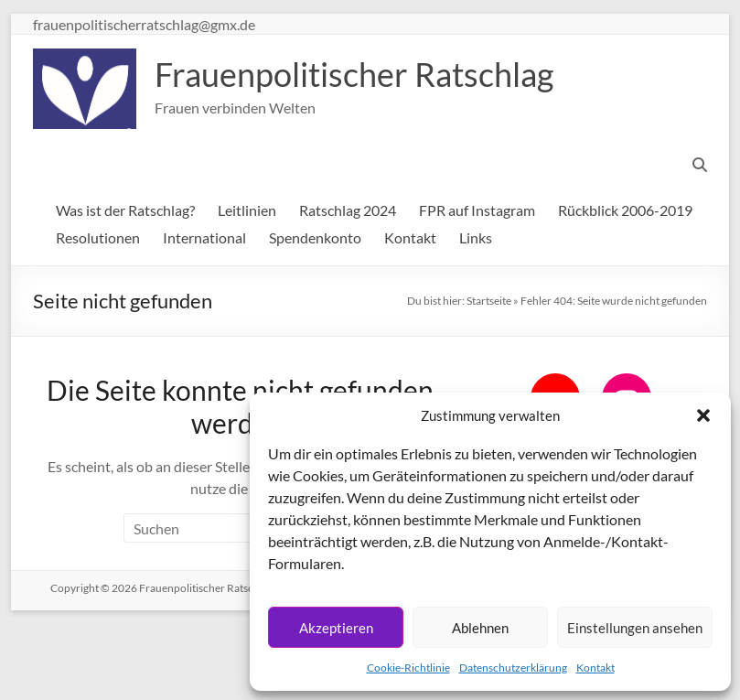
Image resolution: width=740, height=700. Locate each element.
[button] (703, 415)
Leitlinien (247, 210)
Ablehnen (480, 628)
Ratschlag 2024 (348, 210)
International (204, 237)
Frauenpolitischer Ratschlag (354, 74)
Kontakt (595, 668)
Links (476, 237)
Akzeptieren (336, 628)
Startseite (489, 301)
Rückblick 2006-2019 (625, 210)
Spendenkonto (315, 237)
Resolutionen (98, 237)
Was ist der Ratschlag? (125, 210)
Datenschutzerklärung (513, 668)
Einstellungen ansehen (635, 628)
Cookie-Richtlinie (408, 668)
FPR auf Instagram (477, 210)
